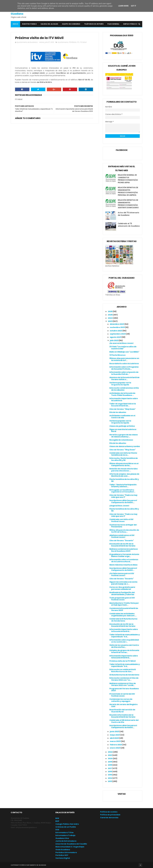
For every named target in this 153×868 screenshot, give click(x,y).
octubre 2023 (116, 331)
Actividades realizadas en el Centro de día (122, 417)
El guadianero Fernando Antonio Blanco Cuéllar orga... (124, 555)
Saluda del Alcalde (49, 24)
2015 (110, 775)
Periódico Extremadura (66, 852)
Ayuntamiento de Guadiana (22, 12)
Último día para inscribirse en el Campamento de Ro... (124, 464)
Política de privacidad (110, 815)
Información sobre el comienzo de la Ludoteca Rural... (124, 561)
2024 (110, 318)
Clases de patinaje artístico (122, 426)
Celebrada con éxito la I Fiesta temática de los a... (123, 454)
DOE (57, 830)
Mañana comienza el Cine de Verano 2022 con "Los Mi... (123, 684)
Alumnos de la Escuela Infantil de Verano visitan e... (124, 378)
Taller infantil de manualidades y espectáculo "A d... (125, 636)
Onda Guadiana (63, 850)
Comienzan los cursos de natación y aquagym (121, 700)
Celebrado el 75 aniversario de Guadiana (129, 225)
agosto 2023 (116, 337)
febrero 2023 (116, 745)
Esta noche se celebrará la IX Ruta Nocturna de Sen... (123, 671)
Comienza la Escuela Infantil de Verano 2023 (124, 609)
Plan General (113, 24)
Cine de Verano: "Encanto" (122, 541)
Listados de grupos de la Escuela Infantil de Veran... (124, 651)
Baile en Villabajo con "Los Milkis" (124, 352)
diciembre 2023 (117, 324)
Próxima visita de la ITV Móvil (123, 661)
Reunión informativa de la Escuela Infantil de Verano (122, 716)
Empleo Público (130, 24)
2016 (110, 772)
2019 (110, 762)
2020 (110, 759)
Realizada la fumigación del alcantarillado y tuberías (122, 593)
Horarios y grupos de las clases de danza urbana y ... (124, 436)
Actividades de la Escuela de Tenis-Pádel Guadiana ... (122, 394)
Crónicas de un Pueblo (66, 827)
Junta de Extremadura (66, 841)
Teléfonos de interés (94, 24)
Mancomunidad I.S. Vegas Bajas (70, 847)
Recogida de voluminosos (121, 440)
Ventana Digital (63, 858)
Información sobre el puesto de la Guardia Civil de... (124, 373)
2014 (110, 778)
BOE (57, 818)
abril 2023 (115, 738)
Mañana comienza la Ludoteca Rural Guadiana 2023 (124, 550)
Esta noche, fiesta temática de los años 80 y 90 (124, 459)
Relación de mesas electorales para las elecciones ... (124, 470)
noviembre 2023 (117, 327)
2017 (110, 768)
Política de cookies (109, 812)
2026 (110, 311)
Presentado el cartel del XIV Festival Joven (122, 695)
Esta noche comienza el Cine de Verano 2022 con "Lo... (124, 679)
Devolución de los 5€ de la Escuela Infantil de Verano (122, 545)
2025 (110, 315)
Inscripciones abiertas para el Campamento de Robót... (123, 501)
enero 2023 (115, 748)
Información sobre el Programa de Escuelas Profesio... (124, 368)
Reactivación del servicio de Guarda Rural (122, 711)
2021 (110, 755)
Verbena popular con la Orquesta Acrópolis (120, 384)
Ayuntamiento (63, 42)
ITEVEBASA (73, 42)
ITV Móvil (83, 42)
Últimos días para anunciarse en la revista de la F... (124, 359)
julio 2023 (114, 340)
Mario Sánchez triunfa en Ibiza (123, 565)
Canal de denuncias (109, 818)
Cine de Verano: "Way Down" (123, 409)
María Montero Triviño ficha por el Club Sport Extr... (124, 604)
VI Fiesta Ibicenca (117, 355)
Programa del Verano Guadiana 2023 (124, 690)
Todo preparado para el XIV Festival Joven (122, 599)
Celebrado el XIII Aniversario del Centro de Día (124, 721)
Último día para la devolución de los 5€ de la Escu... (124, 531)
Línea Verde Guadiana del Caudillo (71, 844)
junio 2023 (115, 732)
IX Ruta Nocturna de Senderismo (124, 675)
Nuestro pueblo (29, 24)
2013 (110, 781)
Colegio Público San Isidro (67, 824)
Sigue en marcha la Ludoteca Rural (123, 430)
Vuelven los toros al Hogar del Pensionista (123, 526)
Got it (133, 6)
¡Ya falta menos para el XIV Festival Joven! (122, 574)
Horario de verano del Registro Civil (124, 705)
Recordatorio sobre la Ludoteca (124, 364)
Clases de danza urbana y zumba (125, 446)
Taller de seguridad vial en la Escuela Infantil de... (123, 405)
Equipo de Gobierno (71, 24)
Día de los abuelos (118, 412)
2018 (110, 765)
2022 (110, 752)
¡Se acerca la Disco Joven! (122, 343)
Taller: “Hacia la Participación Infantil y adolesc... (123, 486)
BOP (57, 821)
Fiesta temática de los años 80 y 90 (124, 480)
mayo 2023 (115, 735)
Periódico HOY (62, 855)
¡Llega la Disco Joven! (119, 506)
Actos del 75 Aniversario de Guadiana (128, 214)
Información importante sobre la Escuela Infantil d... (124, 630)
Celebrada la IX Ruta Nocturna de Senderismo (123, 620)
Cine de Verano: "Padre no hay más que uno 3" (123, 496)
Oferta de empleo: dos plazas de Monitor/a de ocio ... (124, 475)
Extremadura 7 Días (64, 833)
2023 (110, 321)
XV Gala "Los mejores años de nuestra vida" (123, 348)
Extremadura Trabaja (65, 835)
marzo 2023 (115, 741)
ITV (78, 42)
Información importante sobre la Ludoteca (124, 399)
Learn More (123, 6)
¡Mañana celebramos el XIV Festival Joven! (122, 536)
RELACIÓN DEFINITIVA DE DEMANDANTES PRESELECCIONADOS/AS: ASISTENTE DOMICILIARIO (128, 204)
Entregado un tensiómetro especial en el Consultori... (122, 491)
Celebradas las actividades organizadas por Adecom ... (123, 615)
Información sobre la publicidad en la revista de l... (124, 641)
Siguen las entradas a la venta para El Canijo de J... (123, 583)
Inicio (15, 24)
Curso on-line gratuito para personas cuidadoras (122, 588)
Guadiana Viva (62, 838)
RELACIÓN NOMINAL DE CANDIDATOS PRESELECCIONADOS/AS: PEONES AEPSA (128, 179)
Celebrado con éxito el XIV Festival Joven (121, 520)
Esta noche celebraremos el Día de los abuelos (124, 389)
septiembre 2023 (118, 334)
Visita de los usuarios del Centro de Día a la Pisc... (124, 646)
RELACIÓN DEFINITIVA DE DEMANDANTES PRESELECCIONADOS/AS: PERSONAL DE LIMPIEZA (128, 191)
